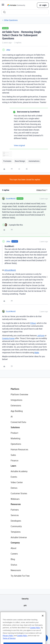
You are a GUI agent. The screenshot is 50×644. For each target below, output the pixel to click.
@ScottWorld (10, 270)
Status (14, 565)
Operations (16, 444)
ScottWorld (11, 199)
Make (37, 352)
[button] (3, 6)
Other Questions (11, 20)
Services (15, 515)
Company (15, 543)
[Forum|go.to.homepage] (16, 5)
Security (25, 599)
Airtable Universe (19, 537)
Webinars (15, 499)
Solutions (15, 427)
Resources (16, 504)
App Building (17, 411)
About (14, 548)
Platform (15, 389)
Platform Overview (19, 394)
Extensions (16, 406)
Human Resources (19, 449)
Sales (13, 455)
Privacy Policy (8, 642)
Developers (16, 521)
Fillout (33, 323)
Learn (13, 466)
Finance (14, 461)
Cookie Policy (35, 634)
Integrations (16, 400)
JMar (8, 50)
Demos (14, 488)
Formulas (7, 161)
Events (14, 477)
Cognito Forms (8, 338)
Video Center (17, 482)
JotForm (41, 335)
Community (16, 526)
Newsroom (16, 570)
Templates (16, 532)
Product (14, 433)
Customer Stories (19, 493)
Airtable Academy (19, 471)
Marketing (15, 438)
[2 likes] (12, 225)
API (25, 606)
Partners (15, 510)
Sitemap (25, 612)
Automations (34, 161)
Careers (14, 554)
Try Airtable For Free (20, 576)
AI (12, 417)
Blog (13, 559)
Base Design (20, 161)
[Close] (43, 622)
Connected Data (18, 422)
